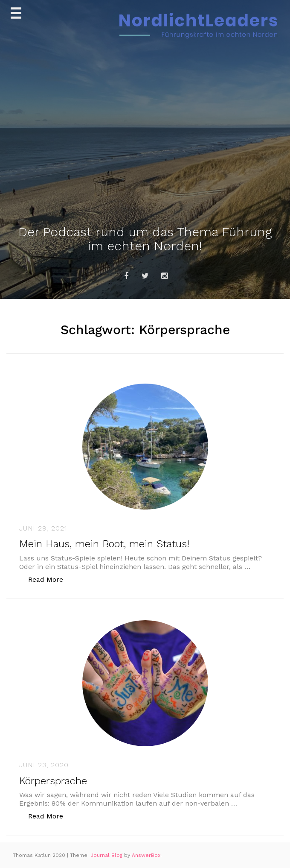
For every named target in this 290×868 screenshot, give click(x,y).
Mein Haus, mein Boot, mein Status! (104, 544)
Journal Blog (107, 855)
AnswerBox (146, 855)
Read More (50, 579)
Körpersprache (53, 781)
